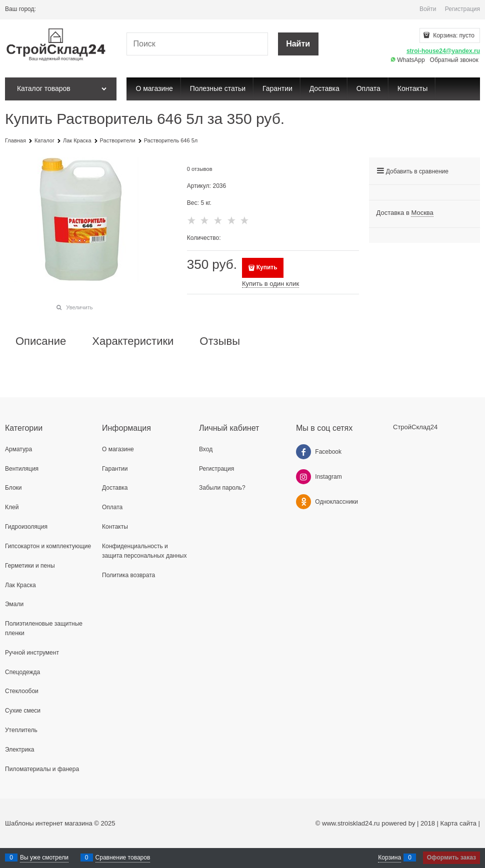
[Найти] (298, 44)
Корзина (389, 858)
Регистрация (462, 9)
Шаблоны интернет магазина (49, 823)
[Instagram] (303, 477)
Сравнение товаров (123, 858)
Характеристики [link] (133, 341)
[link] (422, 213)
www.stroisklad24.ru (351, 823)
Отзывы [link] (220, 341)
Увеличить (79, 307)
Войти (428, 9)
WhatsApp (408, 60)
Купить (267, 267)
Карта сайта (458, 823)
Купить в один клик (270, 284)
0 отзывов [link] (200, 169)
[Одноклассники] (303, 502)
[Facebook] (303, 452)
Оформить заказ (451, 858)
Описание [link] (41, 341)
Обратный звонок (454, 60)
